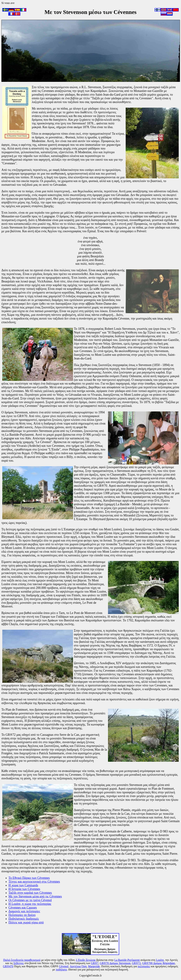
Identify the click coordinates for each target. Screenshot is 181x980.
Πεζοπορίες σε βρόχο (22, 915)
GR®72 (136, 963)
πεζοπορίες (144, 966)
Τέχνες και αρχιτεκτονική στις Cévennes (34, 882)
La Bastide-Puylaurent (127, 960)
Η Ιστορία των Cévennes (24, 889)
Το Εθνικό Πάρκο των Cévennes (29, 878)
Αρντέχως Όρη (78, 966)
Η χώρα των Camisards (23, 885)
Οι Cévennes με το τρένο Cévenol (30, 900)
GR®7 (95, 963)
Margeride (94, 966)
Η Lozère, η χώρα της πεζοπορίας (30, 904)
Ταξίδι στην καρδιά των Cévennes (30, 893)
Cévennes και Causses (23, 908)
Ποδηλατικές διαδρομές (24, 919)
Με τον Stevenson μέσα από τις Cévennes (35, 896)
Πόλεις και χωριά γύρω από (26, 922)
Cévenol (64, 966)
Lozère (160, 960)
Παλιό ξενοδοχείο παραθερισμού (22, 960)
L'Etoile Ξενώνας (86, 960)
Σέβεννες (19, 963)
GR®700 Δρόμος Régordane (159, 963)
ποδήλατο (61, 969)
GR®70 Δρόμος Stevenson (115, 963)
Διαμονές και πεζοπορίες (24, 911)
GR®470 (8, 966)
